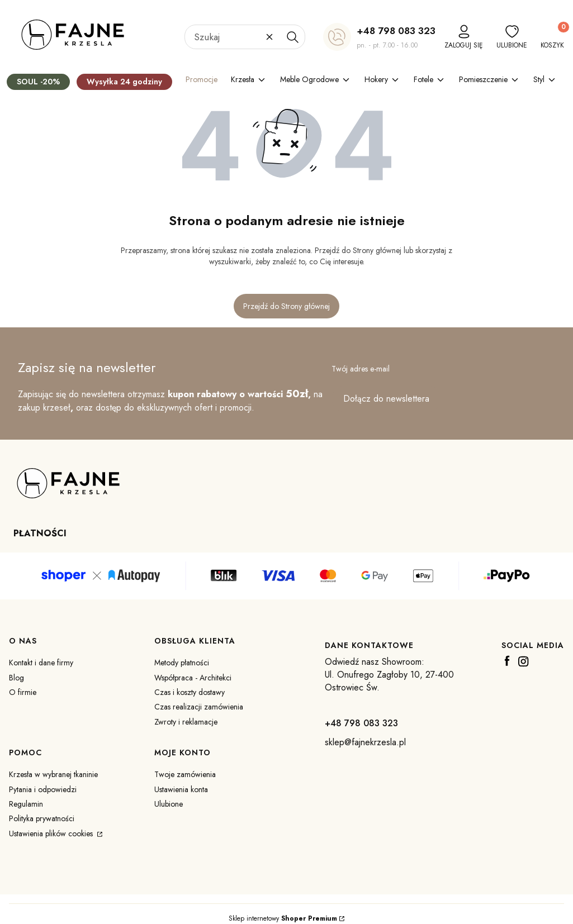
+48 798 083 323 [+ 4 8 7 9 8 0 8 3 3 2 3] (396, 31)
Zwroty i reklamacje (186, 722)
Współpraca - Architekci (193, 678)
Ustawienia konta (181, 789)
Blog (16, 678)
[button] (292, 37)
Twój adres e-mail (361, 369)
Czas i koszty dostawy (190, 692)
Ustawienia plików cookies (52, 833)
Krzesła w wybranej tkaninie (53, 774)
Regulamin (26, 804)
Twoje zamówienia (185, 774)
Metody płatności (182, 663)
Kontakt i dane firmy (41, 663)
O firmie (23, 692)
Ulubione (169, 804)
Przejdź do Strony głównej (286, 306)
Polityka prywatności (42, 818)
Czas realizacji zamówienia (199, 707)
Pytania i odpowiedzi (43, 789)
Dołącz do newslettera (386, 399)
